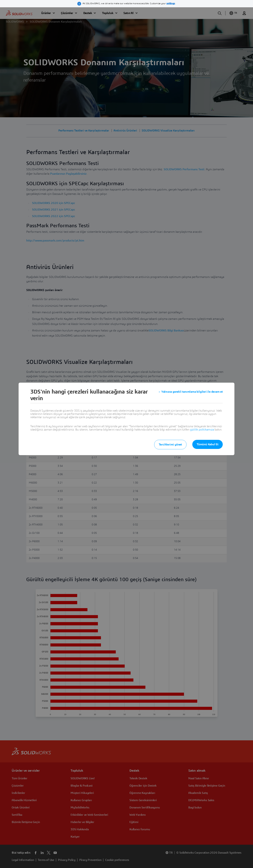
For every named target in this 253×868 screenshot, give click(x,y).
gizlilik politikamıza (202, 430)
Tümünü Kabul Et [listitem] (208, 444)
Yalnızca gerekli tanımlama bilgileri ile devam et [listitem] (192, 392)
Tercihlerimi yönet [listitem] (170, 445)
